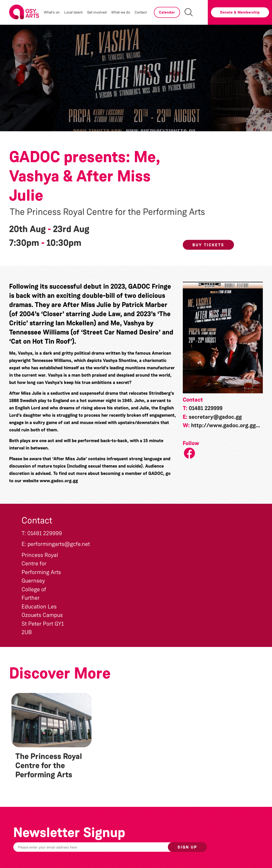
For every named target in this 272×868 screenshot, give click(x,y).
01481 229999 (206, 408)
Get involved (97, 12)
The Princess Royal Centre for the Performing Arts (107, 212)
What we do (121, 12)
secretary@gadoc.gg (215, 417)
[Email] (105, 847)
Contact (141, 12)
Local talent (73, 12)
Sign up (187, 847)
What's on (52, 12)
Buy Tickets (208, 245)
